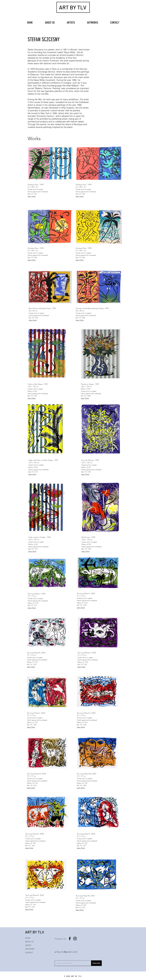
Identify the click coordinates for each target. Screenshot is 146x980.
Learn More (32, 196)
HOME (28, 938)
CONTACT (29, 953)
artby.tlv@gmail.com (66, 952)
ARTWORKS (30, 949)
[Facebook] (70, 939)
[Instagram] (75, 939)
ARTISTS (28, 945)
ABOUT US (29, 942)
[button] (93, 22)
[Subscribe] (96, 963)
